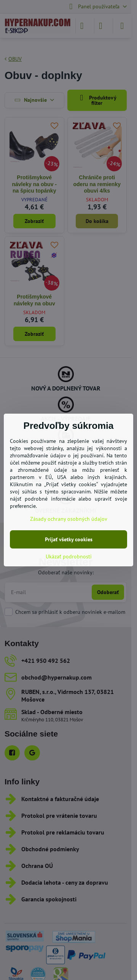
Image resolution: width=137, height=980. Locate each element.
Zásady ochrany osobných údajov (69, 519)
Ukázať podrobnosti (69, 556)
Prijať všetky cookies (69, 539)
